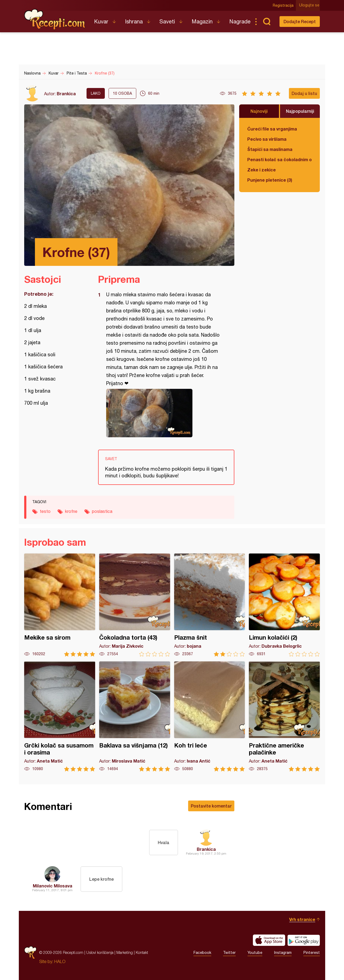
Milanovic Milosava (53, 886)
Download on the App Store (269, 940)
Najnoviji (259, 111)
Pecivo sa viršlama (267, 139)
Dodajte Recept (300, 21)
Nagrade (240, 21)
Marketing (125, 952)
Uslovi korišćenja (100, 952)
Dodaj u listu (304, 93)
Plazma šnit (210, 605)
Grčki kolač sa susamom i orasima (60, 716)
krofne (71, 511)
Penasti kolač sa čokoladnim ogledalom (279, 159)
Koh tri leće (210, 716)
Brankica (66, 94)
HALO (60, 961)
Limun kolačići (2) (284, 605)
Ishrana (134, 21)
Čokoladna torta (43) (135, 605)
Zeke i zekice (261, 170)
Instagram (283, 953)
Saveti (167, 21)
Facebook (202, 953)
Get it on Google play (304, 940)
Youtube (255, 953)
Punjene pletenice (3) (270, 180)
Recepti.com (55, 19)
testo (45, 511)
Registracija (284, 5)
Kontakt (142, 952)
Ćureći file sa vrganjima (272, 129)
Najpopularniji (300, 111)
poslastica (102, 511)
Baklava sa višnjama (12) (135, 716)
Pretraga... (267, 22)
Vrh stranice (302, 919)
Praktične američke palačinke (284, 716)
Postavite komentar (211, 806)
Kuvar (101, 21)
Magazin (202, 21)
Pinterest (312, 953)
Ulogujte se (310, 5)
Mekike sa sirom (60, 605)
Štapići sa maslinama (270, 149)
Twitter (229, 953)
